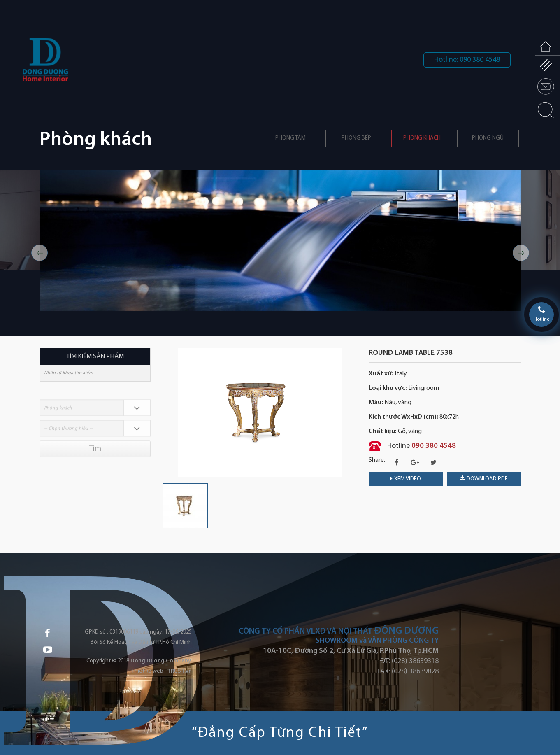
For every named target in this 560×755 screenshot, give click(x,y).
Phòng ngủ (488, 138)
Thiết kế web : (149, 671)
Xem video (406, 479)
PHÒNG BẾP (356, 138)
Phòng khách (422, 138)
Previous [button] (40, 253)
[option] (280, 240)
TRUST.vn (179, 671)
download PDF (484, 479)
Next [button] (521, 253)
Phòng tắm (290, 138)
